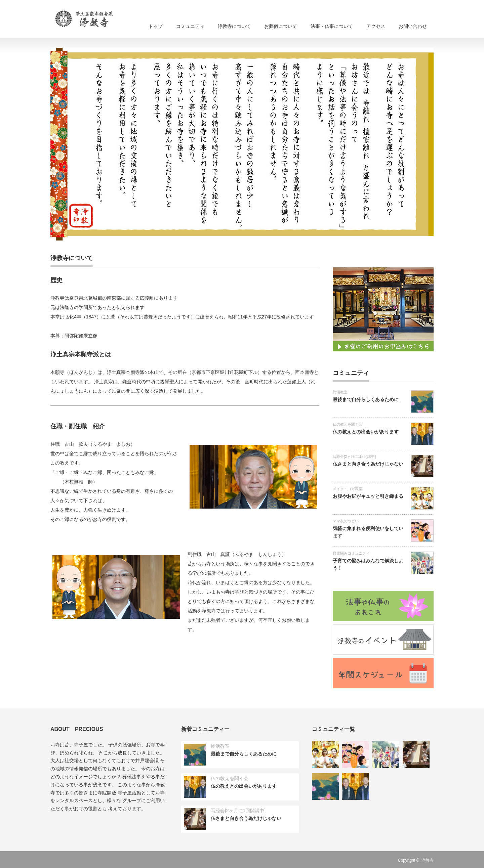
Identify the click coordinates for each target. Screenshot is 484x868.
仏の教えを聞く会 (348, 424)
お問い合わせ (413, 26)
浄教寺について (234, 26)
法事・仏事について (332, 26)
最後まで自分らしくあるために (366, 399)
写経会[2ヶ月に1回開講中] (354, 457)
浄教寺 (428, 860)
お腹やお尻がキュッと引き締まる (368, 496)
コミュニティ (190, 26)
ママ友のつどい (346, 521)
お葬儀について (281, 26)
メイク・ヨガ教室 (348, 489)
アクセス (376, 26)
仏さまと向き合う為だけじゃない (368, 464)
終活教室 (340, 392)
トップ (156, 26)
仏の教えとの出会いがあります (366, 432)
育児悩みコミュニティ (351, 553)
